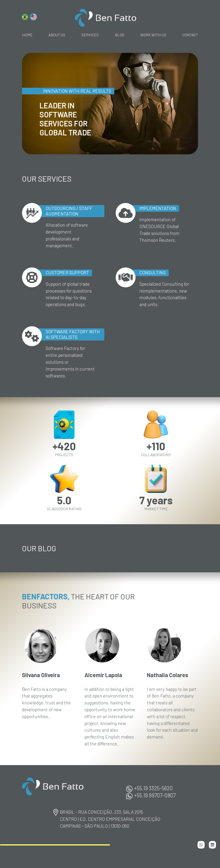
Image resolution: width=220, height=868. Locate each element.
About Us (57, 35)
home (27, 35)
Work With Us (153, 35)
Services (90, 35)
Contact (190, 35)
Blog (120, 35)
